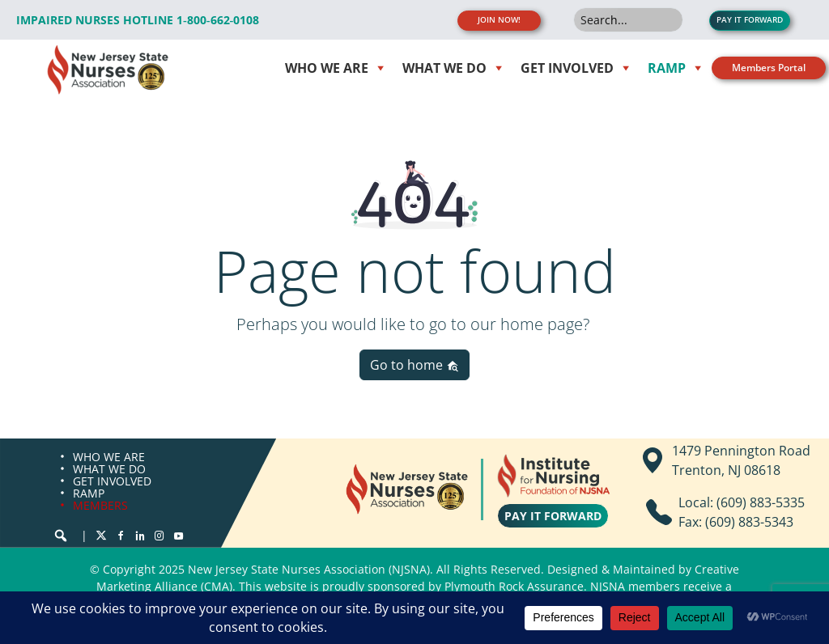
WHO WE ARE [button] (327, 68)
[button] (61, 536)
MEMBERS (100, 505)
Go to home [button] (414, 365)
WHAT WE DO (109, 469)
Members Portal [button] (769, 68)
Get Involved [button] (567, 68)
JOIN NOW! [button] (499, 20)
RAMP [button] (667, 68)
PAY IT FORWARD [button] (750, 20)
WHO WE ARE (109, 457)
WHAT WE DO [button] (444, 68)
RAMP (89, 493)
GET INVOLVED (112, 481)
